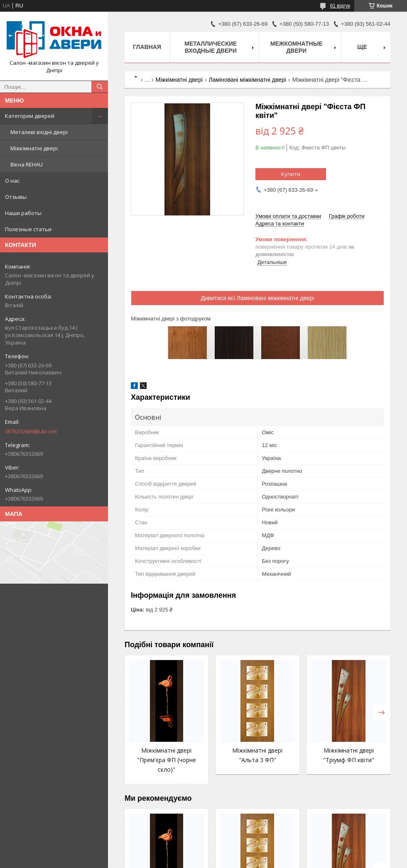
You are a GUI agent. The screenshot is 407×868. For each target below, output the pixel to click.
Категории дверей (30, 116)
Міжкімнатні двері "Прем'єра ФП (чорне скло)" (167, 760)
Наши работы (23, 213)
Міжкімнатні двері (34, 148)
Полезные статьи (28, 229)
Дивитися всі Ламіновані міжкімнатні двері (257, 298)
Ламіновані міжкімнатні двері (247, 80)
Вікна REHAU (27, 164)
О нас (12, 181)
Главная (147, 47)
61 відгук (340, 6)
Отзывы (16, 197)
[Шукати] (100, 87)
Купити (291, 174)
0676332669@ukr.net (31, 431)
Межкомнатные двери (297, 47)
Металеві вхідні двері (39, 132)
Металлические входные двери (211, 47)
